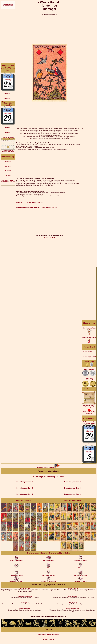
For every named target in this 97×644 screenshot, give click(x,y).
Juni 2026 (8, 171)
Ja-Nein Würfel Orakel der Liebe (89, 357)
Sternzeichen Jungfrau (81, 567)
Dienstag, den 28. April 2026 (8, 68)
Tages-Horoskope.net (72, 609)
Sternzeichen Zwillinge (81, 560)
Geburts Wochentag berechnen (89, 412)
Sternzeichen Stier (48, 560)
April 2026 (8, 162)
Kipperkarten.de (72, 602)
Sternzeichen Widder (16, 560)
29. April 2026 (8, 104)
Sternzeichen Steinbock (16, 581)
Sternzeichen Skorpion (49, 575)
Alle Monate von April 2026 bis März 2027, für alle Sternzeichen (8, 182)
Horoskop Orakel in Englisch (48, 468)
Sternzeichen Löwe (48, 567)
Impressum (56, 634)
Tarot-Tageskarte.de (25, 609)
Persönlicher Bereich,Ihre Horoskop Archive (89, 406)
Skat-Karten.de (72, 596)
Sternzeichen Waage (17, 575)
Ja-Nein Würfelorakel (89, 352)
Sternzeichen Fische (81, 581)
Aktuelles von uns (89, 389)
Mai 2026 (8, 166)
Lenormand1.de (25, 602)
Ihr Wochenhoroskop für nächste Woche (89, 442)
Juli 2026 (8, 176)
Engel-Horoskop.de (72, 588)
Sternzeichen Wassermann (49, 581)
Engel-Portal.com (25, 588)
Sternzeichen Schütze (81, 575)
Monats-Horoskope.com (25, 596)
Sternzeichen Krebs (16, 567)
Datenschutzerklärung (45, 634)
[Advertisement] (8, 36)
